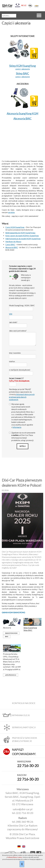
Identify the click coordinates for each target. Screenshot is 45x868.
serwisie (11, 212)
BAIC (7, 637)
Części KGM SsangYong (15, 227)
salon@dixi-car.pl (23, 809)
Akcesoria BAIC (12, 247)
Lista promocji (11, 675)
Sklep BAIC (28, 630)
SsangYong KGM (11, 633)
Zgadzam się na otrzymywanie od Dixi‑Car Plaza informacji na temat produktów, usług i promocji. (22, 436)
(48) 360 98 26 (25, 822)
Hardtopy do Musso (13, 241)
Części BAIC (10, 244)
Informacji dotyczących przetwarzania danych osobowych (22, 397)
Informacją (17, 427)
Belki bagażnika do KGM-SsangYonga (20, 233)
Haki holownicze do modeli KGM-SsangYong (23, 239)
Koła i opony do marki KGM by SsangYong (22, 236)
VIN (11, 314)
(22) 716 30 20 (25, 813)
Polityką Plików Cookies (15, 857)
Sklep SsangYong (30, 628)
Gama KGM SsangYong (13, 612)
